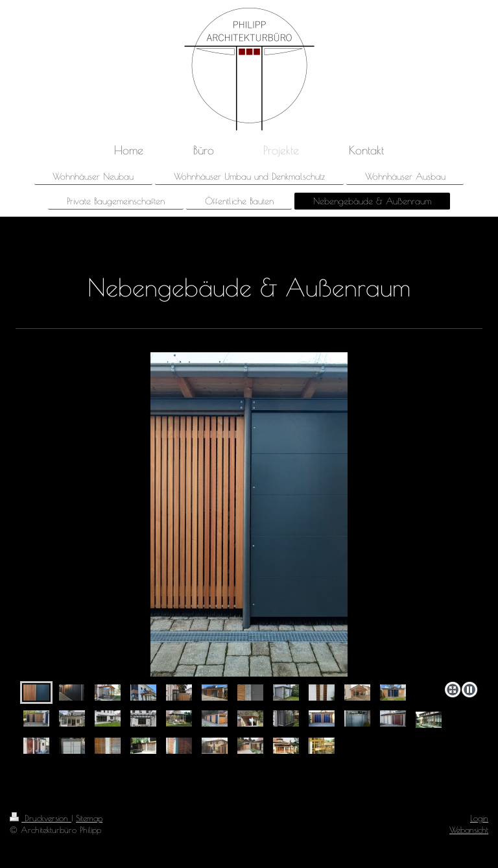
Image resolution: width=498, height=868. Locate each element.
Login (479, 818)
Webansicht (469, 830)
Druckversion (41, 818)
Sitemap (89, 818)
